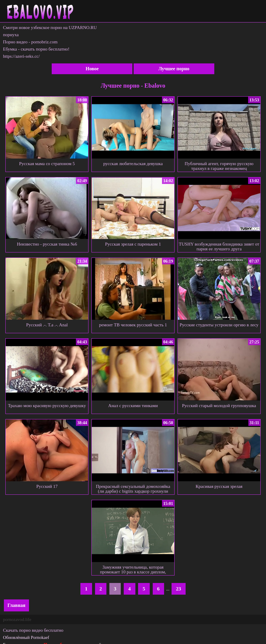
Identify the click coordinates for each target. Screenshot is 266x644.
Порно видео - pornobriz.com (30, 42)
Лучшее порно (174, 69)
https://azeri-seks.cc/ (21, 56)
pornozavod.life (17, 619)
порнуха (11, 35)
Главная (16, 605)
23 (179, 589)
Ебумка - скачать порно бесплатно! (36, 49)
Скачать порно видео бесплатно (33, 630)
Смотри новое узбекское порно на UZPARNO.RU (50, 28)
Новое (92, 69)
